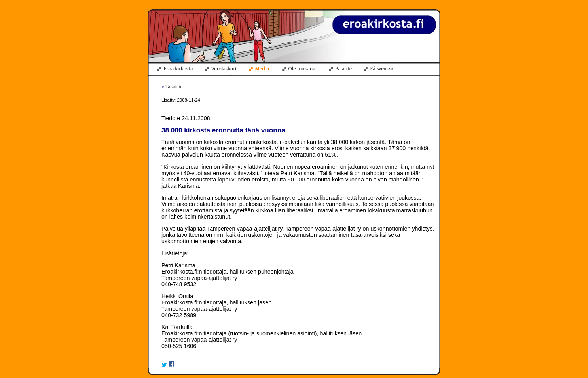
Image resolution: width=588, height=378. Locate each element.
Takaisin (174, 86)
